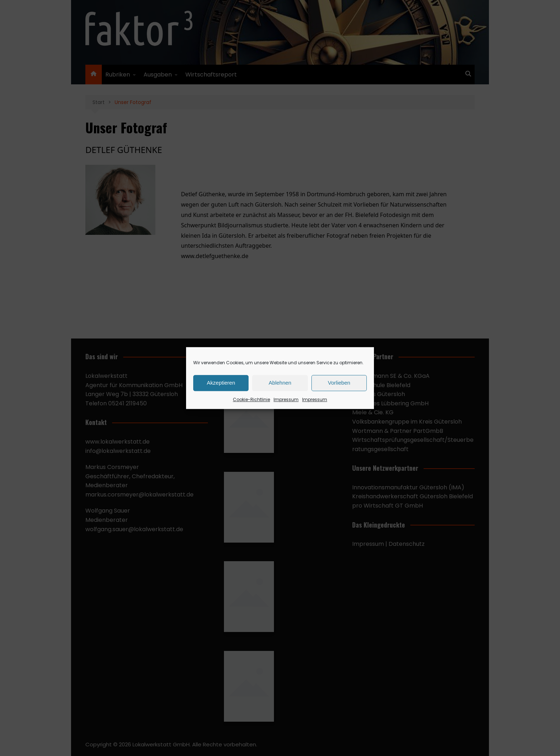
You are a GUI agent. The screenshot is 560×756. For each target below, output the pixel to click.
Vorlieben (339, 383)
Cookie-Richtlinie (251, 399)
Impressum (286, 399)
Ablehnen (280, 383)
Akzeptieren (221, 383)
